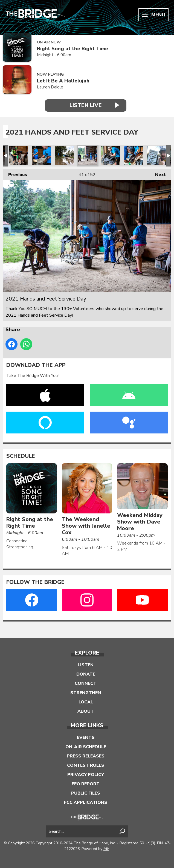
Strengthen (86, 693)
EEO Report (86, 784)
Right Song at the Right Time (72, 49)
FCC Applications (86, 802)
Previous (15, 173)
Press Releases (86, 756)
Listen (86, 665)
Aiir (106, 849)
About (86, 711)
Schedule (21, 456)
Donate (86, 674)
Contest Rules (86, 765)
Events (86, 738)
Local (86, 702)
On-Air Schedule (86, 747)
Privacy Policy (86, 775)
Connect (86, 683)
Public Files (86, 793)
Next (158, 173)
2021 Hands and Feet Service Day (19, 156)
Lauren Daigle (50, 87)
